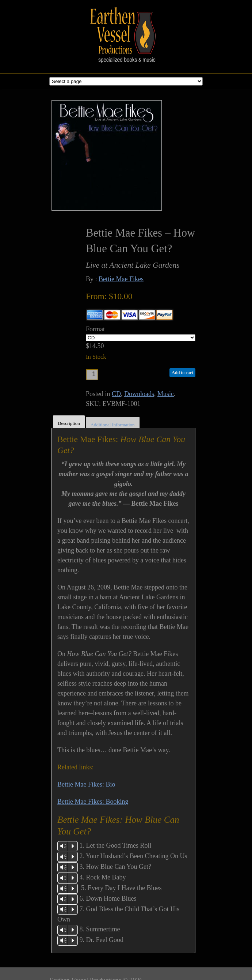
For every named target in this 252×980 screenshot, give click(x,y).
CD (116, 394)
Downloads (139, 394)
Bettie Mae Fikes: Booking (93, 802)
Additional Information (113, 425)
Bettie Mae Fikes (121, 279)
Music (166, 394)
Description (69, 423)
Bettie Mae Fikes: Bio (86, 784)
